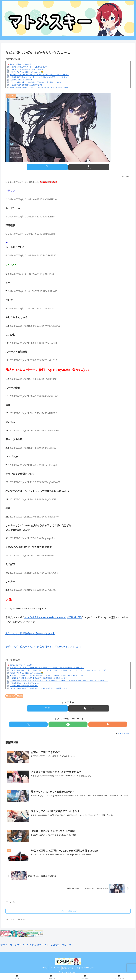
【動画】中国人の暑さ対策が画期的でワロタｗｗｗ (29, 85)
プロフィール (54, 968)
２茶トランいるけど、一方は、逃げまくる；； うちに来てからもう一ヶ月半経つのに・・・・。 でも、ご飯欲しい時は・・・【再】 (58, 670)
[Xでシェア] (47, 167)
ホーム (43, 968)
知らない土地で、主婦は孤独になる (23, 64)
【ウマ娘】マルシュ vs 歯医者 (21, 80)
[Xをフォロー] (62, 724)
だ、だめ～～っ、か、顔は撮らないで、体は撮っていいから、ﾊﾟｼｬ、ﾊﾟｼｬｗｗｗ (39, 75)
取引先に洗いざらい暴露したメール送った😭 (26, 72)
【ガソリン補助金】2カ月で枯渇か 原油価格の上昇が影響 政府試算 (36, 82)
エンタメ (11, 696)
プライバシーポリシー (87, 968)
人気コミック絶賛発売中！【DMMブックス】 (30, 634)
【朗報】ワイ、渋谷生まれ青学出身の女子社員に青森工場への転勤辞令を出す (38, 678)
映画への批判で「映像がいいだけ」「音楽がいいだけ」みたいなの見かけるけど (39, 88)
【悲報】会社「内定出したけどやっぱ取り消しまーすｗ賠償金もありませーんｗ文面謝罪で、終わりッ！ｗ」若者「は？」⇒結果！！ (59, 681)
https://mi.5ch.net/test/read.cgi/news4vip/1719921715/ (53, 617)
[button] (89, 167)
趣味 (20, 696)
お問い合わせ (69, 968)
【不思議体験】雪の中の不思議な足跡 (24, 686)
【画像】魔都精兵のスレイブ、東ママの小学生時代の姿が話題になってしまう (38, 77)
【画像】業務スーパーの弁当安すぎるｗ (25, 683)
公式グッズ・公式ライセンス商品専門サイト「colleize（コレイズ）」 (44, 647)
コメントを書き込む (68, 911)
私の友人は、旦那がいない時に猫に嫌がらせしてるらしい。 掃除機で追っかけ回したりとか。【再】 (47, 675)
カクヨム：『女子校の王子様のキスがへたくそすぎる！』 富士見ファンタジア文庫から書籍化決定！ (47, 668)
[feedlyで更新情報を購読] (68, 724)
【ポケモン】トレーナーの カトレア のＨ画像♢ (28, 70)
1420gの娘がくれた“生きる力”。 (22, 665)
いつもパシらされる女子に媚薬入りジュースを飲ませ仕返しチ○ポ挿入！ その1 (39, 688)
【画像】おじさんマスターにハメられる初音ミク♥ (28, 67)
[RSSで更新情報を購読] (74, 724)
